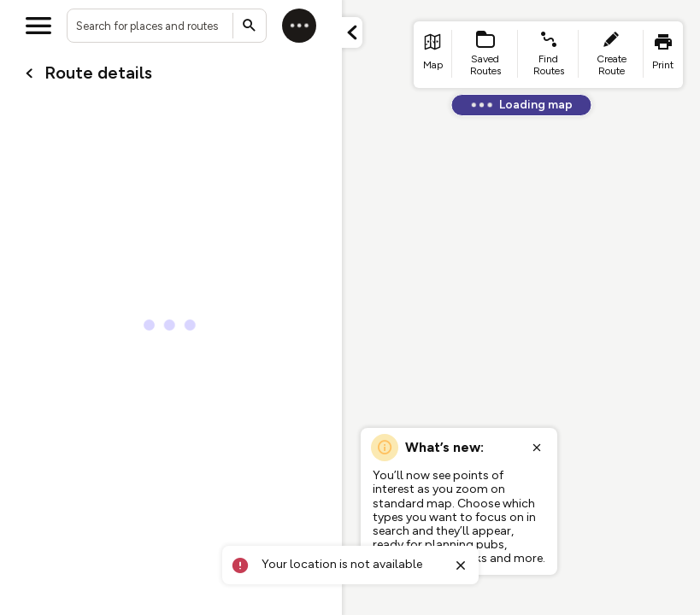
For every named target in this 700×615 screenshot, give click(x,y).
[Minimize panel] (352, 32)
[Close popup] (537, 448)
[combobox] (167, 26)
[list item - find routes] (548, 55)
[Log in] (299, 26)
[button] (352, 32)
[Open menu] (38, 26)
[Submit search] (250, 26)
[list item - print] (663, 55)
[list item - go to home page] (433, 55)
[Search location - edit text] (167, 26)
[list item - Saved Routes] (485, 55)
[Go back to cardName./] (29, 73)
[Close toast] (461, 565)
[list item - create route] (611, 55)
